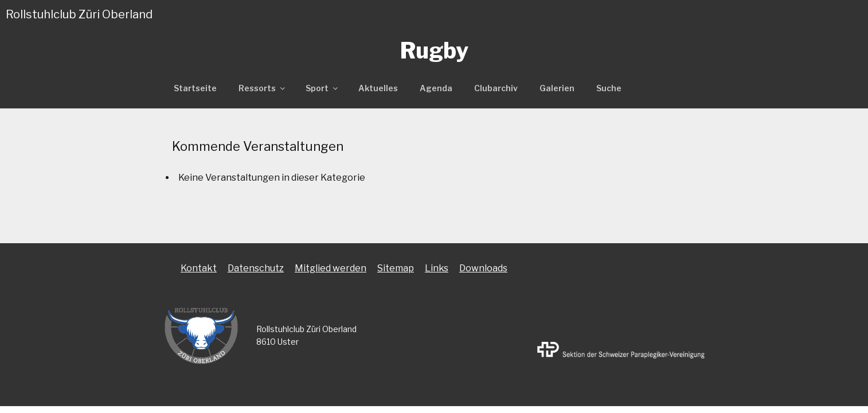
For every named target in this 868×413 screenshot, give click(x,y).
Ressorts (263, 88)
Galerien (557, 88)
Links (437, 268)
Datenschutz (256, 268)
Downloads (483, 268)
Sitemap (396, 268)
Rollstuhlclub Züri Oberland (79, 14)
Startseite (195, 88)
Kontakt (199, 268)
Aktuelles (378, 88)
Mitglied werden (331, 268)
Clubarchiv (496, 88)
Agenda (436, 88)
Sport (322, 88)
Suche (609, 88)
